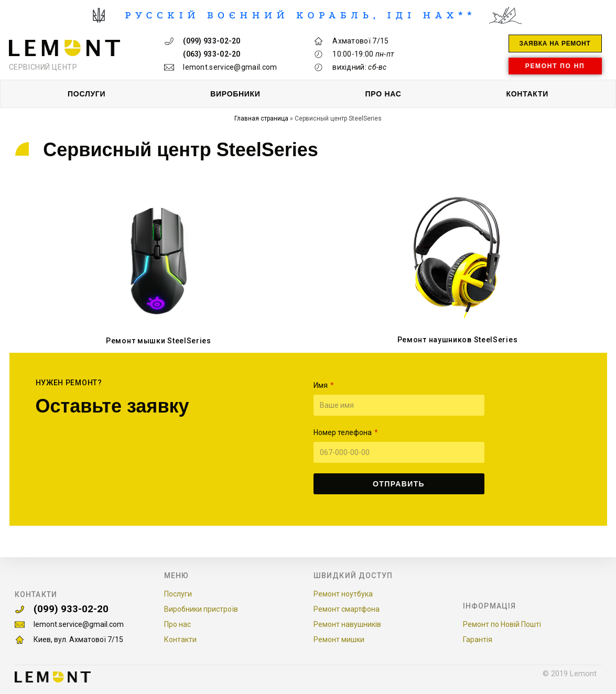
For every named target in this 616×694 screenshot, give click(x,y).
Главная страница (261, 118)
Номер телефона (343, 432)
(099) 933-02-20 (77, 607)
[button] (555, 44)
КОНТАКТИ (527, 94)
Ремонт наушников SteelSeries (458, 340)
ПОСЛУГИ (87, 94)
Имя (321, 385)
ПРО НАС (383, 94)
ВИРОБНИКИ (235, 94)
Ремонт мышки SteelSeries (159, 341)
